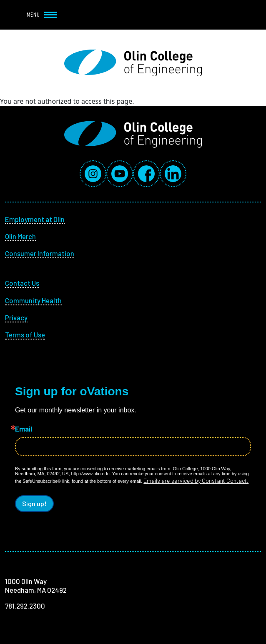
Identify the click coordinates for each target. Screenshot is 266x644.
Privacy (16, 317)
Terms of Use (25, 334)
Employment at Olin (35, 219)
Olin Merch (20, 236)
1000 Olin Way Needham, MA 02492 (36, 585)
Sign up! (34, 503)
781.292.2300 (25, 606)
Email (24, 429)
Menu (42, 15)
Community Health (33, 300)
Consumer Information (40, 253)
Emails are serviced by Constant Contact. (196, 481)
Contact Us (22, 283)
